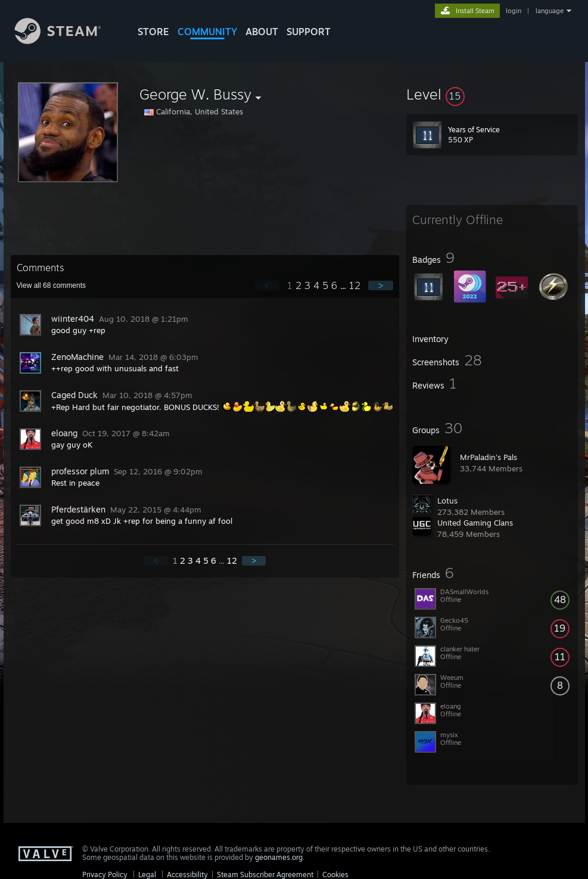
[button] (492, 94)
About (262, 32)
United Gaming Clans (475, 523)
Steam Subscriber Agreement (265, 875)
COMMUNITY (207, 32)
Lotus (447, 501)
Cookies (335, 875)
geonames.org (279, 857)
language (550, 11)
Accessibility (187, 875)
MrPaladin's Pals (489, 457)
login (514, 11)
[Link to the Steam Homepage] (67, 41)
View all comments (52, 285)
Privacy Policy (105, 875)
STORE (153, 32)
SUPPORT (309, 32)
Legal (147, 875)
